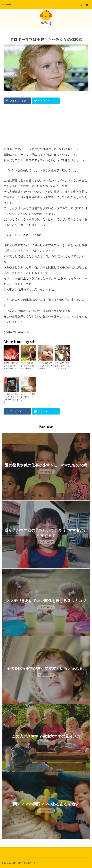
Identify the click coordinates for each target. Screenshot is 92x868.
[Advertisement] (46, 125)
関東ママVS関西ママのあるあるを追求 (46, 804)
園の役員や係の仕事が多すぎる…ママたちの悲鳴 (46, 465)
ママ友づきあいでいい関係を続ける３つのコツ (46, 600)
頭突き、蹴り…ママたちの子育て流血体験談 (45, 366)
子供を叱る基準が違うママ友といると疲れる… (46, 668)
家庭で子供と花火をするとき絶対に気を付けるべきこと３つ (11, 367)
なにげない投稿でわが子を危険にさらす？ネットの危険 (11, 398)
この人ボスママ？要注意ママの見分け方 (46, 736)
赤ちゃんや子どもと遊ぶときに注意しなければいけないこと (62, 367)
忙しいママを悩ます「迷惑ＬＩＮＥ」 (28, 397)
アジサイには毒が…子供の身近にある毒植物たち (28, 366)
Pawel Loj (23, 332)
